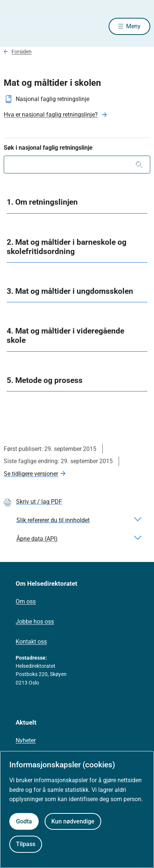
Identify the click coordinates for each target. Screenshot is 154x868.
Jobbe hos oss (35, 622)
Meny (133, 26)
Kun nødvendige (73, 821)
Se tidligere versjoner (31, 474)
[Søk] (139, 165)
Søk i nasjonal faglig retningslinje (48, 148)
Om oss (26, 602)
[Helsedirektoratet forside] (13, 26)
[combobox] (77, 165)
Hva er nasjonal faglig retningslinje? (51, 115)
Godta (24, 821)
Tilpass (26, 844)
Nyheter (26, 740)
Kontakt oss (31, 642)
